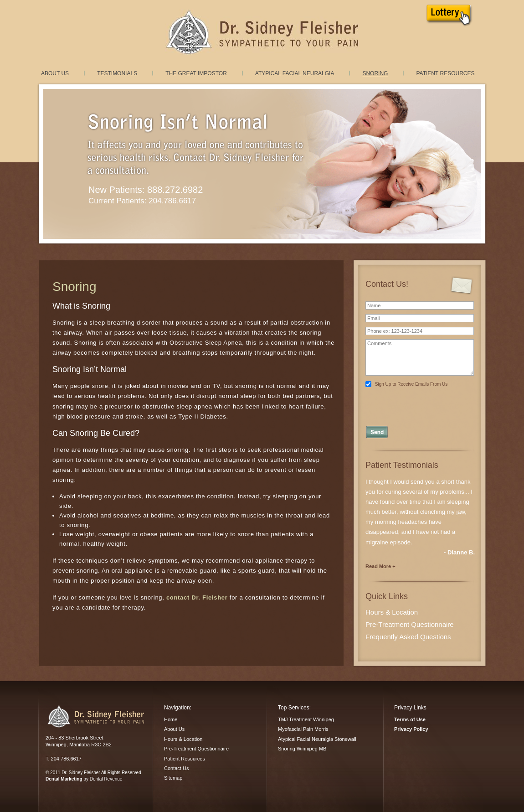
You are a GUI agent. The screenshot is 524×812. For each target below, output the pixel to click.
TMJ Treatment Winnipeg (306, 719)
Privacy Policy (411, 729)
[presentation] (420, 404)
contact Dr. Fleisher (197, 597)
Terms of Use (410, 719)
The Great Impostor (196, 73)
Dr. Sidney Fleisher (95, 716)
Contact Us (176, 768)
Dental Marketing (64, 779)
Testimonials (117, 73)
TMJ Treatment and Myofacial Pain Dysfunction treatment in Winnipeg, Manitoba (262, 32)
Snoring (375, 73)
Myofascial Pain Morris (303, 729)
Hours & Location (392, 612)
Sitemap (173, 778)
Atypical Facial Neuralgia (295, 73)
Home (171, 719)
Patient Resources (445, 73)
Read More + (380, 566)
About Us (55, 73)
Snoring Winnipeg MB (302, 749)
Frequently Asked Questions (408, 637)
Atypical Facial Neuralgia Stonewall (317, 739)
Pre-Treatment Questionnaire (410, 624)
